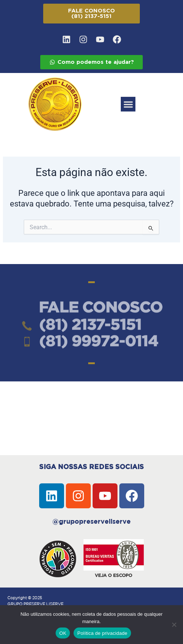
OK (63, 633)
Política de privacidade (102, 633)
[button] (128, 104)
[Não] (174, 625)
